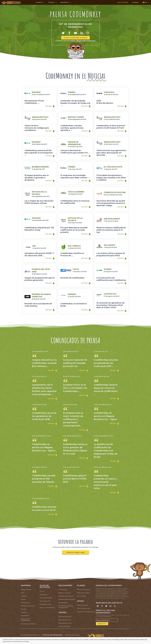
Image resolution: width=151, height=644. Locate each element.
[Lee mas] (54, 106)
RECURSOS (66, 2)
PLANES (52, 2)
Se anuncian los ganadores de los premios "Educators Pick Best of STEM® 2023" (111, 305)
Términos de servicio (72, 635)
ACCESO (135, 2)
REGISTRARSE (123, 2)
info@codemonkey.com (86, 41)
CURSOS (40, 2)
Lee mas (48, 106)
